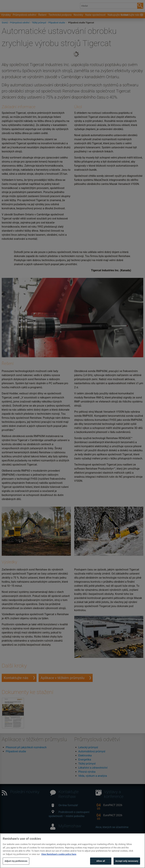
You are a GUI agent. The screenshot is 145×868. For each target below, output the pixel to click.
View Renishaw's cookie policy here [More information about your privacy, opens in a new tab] (59, 860)
